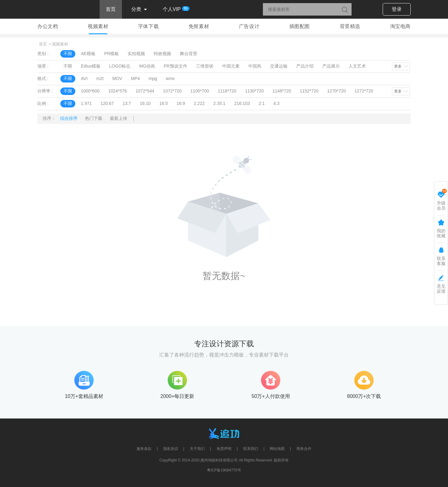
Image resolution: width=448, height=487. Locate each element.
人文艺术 (357, 66)
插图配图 (300, 26)
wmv (170, 78)
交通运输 (279, 66)
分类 (139, 9)
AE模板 (88, 54)
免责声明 (224, 449)
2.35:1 (219, 103)
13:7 (127, 103)
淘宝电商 (400, 26)
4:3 (276, 103)
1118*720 (227, 91)
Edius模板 (91, 66)
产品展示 (331, 66)
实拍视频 (136, 54)
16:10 (145, 103)
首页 (111, 9)
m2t (100, 78)
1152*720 (309, 91)
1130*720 (254, 91)
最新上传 (119, 118)
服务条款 (144, 449)
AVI (84, 78)
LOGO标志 (120, 66)
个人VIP (175, 9)
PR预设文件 (175, 66)
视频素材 (98, 26)
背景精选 (350, 26)
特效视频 (162, 54)
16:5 (163, 103)
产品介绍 (305, 66)
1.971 (86, 103)
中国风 (255, 66)
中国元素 (231, 66)
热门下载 (94, 118)
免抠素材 (199, 26)
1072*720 (172, 91)
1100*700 (200, 91)
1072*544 (145, 91)
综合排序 (69, 118)
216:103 (242, 103)
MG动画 (147, 66)
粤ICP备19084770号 (224, 470)
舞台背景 (189, 54)
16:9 (181, 103)
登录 (397, 9)
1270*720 (337, 91)
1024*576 (118, 91)
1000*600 (90, 91)
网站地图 (277, 449)
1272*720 (364, 91)
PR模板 (112, 54)
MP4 (135, 78)
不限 (68, 54)
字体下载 (148, 26)
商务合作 (304, 449)
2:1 (261, 103)
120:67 (107, 103)
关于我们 (197, 449)
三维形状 (205, 66)
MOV (117, 78)
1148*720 (282, 91)
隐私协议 (171, 449)
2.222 (199, 103)
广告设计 (249, 26)
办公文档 (48, 26)
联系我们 (251, 449)
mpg (153, 78)
